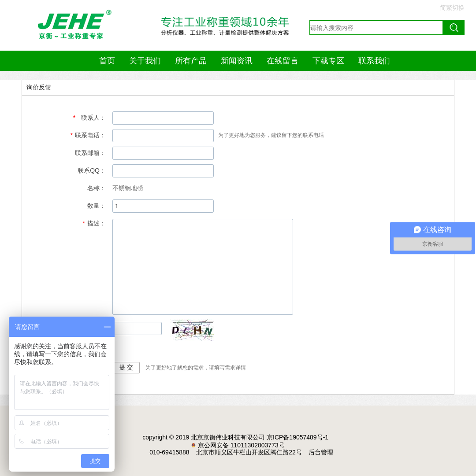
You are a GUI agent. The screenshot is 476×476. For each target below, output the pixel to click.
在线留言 (283, 61)
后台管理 (321, 452)
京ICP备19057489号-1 (297, 437)
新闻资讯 (237, 61)
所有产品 (191, 61)
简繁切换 (452, 7)
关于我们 (145, 61)
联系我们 (374, 61)
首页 (107, 61)
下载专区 (328, 61)
